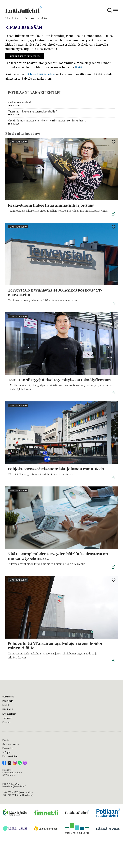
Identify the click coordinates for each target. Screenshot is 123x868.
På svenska (7, 748)
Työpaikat (7, 718)
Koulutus (7, 722)
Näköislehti (8, 709)
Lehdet (6, 705)
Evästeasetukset (10, 756)
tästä (78, 67)
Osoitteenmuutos (11, 744)
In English (7, 752)
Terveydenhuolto (18, 142)
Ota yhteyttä (8, 697)
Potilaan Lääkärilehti (39, 74)
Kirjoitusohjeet (9, 714)
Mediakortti (8, 701)
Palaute (6, 740)
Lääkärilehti (14, 18)
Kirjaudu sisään (36, 18)
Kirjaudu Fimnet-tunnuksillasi (25, 56)
